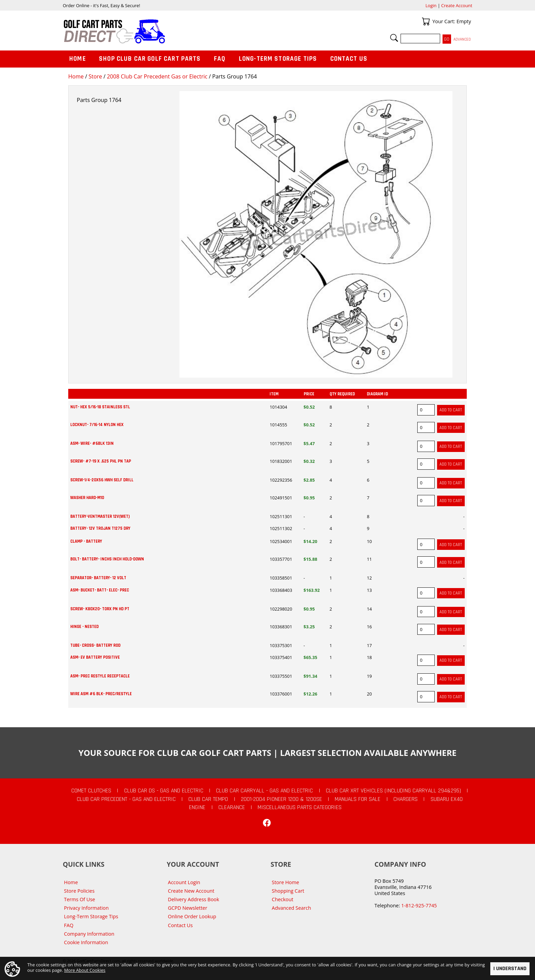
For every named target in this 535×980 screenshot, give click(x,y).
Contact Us (349, 59)
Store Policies (79, 891)
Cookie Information (86, 942)
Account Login (184, 882)
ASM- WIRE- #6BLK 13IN (92, 443)
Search (394, 38)
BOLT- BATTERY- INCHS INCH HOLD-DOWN (107, 559)
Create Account (457, 5)
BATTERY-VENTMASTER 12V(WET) (100, 516)
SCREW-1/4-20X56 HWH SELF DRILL (102, 480)
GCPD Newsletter (187, 908)
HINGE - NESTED (84, 627)
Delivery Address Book (193, 899)
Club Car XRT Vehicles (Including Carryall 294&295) (393, 791)
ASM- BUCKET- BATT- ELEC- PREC (100, 590)
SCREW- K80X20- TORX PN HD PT (100, 609)
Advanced (462, 39)
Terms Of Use (80, 899)
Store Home (286, 882)
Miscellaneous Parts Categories (300, 807)
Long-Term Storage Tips (278, 59)
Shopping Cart (288, 891)
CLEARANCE (232, 807)
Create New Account (191, 891)
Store (95, 76)
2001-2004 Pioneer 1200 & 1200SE (281, 799)
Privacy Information (86, 908)
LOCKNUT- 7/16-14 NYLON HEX (97, 425)
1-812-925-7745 (419, 905)
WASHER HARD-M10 (87, 498)
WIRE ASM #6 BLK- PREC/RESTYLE (101, 694)
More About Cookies (85, 970)
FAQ (220, 59)
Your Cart (426, 21)
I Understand (510, 969)
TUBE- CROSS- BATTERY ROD (95, 645)
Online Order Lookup (192, 916)
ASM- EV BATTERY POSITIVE (95, 657)
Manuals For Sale (358, 799)
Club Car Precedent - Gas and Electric (126, 799)
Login (431, 5)
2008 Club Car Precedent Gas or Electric (157, 76)
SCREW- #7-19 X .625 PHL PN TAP (101, 461)
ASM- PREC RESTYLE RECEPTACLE (100, 676)
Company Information (89, 934)
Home (76, 76)
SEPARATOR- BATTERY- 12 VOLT (98, 578)
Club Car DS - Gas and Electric (164, 791)
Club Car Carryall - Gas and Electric (264, 791)
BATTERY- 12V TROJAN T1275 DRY (100, 528)
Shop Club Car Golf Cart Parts (150, 59)
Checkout (283, 899)
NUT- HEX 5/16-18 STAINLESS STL (100, 407)
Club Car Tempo (208, 799)
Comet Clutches (91, 791)
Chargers (406, 799)
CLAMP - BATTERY (86, 541)
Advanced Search (292, 908)
